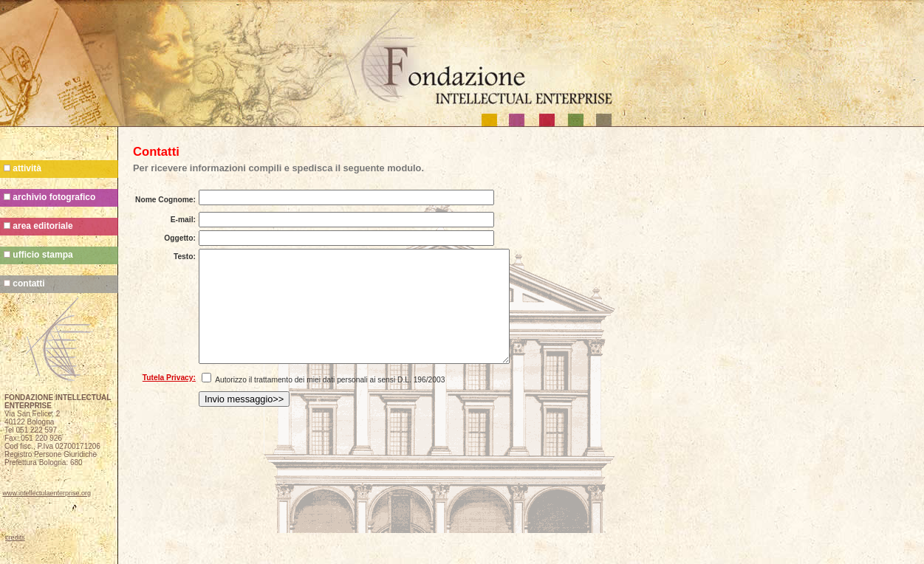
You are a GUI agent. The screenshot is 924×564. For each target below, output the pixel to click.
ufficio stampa (38, 255)
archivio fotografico (49, 197)
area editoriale (38, 226)
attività (23, 168)
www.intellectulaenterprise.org (47, 493)
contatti (24, 283)
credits (15, 537)
